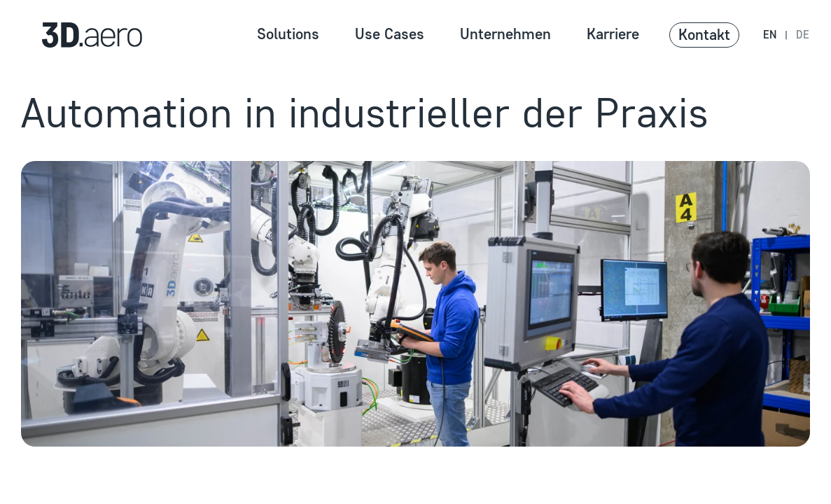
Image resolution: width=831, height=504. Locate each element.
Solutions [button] (288, 34)
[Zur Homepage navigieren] (76, 35)
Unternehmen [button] (505, 34)
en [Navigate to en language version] (770, 35)
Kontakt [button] (704, 35)
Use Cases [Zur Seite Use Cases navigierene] (390, 34)
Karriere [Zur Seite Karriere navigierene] (613, 34)
